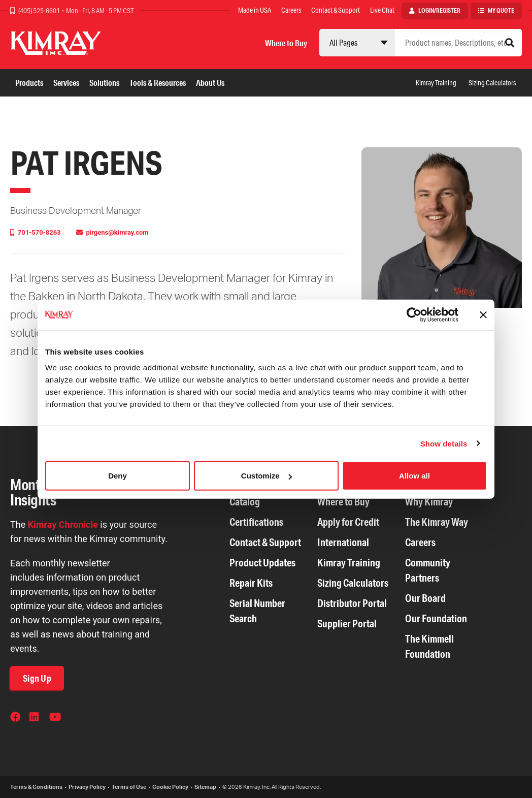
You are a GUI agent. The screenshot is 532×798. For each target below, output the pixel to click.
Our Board (425, 598)
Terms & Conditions (36, 787)
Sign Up (37, 678)
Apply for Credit (348, 522)
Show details (444, 443)
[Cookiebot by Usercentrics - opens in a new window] (414, 314)
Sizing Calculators (492, 83)
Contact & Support (336, 10)
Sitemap (205, 787)
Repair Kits (251, 583)
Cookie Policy (170, 787)
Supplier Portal (347, 624)
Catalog (245, 502)
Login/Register (439, 10)
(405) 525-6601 (40, 11)
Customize (267, 476)
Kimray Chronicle (63, 524)
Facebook (16, 718)
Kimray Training (436, 83)
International (343, 542)
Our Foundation (436, 618)
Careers (291, 10)
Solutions (104, 83)
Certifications (256, 522)
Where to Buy (286, 43)
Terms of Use (129, 787)
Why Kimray (429, 502)
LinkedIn (36, 718)
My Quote (501, 10)
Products (29, 83)
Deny (118, 476)
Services (66, 83)
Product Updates (262, 563)
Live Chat (382, 10)
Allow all (414, 476)
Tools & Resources (158, 83)
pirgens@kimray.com (116, 232)
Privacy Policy (87, 787)
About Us (210, 83)
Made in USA (255, 10)
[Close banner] (483, 314)
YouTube (55, 718)
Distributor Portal (352, 603)
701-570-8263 (39, 232)
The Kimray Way (437, 522)
